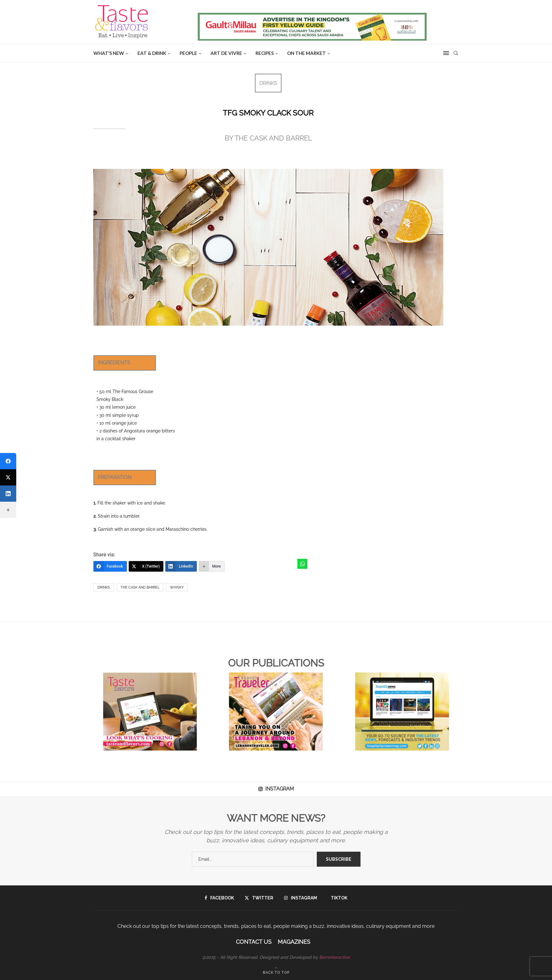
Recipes (265, 53)
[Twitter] (259, 898)
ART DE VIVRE (226, 53)
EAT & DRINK (152, 53)
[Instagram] (301, 898)
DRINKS (268, 83)
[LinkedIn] (181, 566)
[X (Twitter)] (146, 566)
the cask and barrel (140, 587)
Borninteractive (335, 957)
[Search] (456, 53)
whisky (177, 587)
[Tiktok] (338, 898)
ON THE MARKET (306, 53)
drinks (104, 587)
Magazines (294, 942)
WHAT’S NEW (109, 53)
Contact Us (254, 942)
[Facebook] (110, 566)
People (188, 53)
